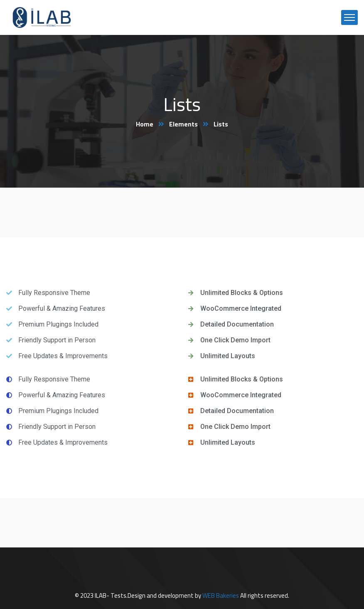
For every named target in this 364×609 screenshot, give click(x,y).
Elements (184, 124)
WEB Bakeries (221, 595)
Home (145, 124)
